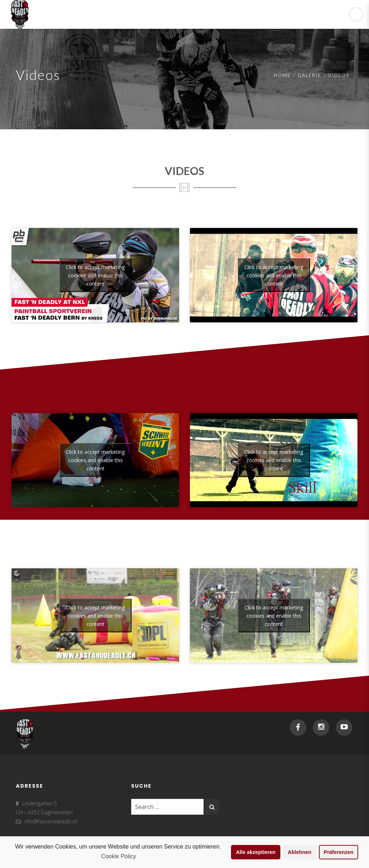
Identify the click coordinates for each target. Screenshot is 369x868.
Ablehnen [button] (300, 852)
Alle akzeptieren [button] (256, 852)
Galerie (309, 75)
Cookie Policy (119, 856)
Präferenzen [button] (338, 852)
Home (282, 75)
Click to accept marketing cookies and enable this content (95, 275)
